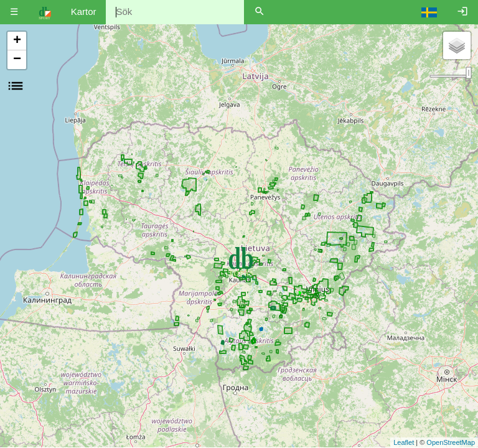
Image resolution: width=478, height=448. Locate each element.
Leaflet (404, 442)
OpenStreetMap (451, 442)
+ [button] (17, 41)
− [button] (17, 60)
